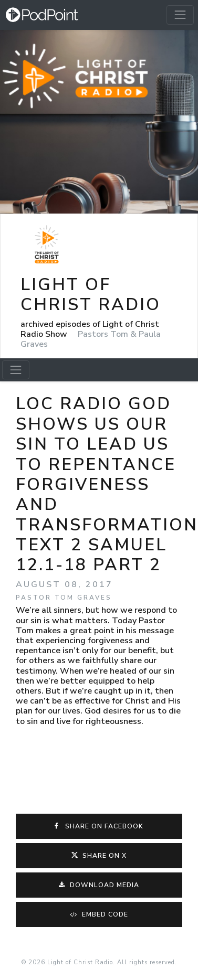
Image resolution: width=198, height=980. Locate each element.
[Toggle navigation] (180, 15)
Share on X (99, 856)
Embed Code (99, 914)
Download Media (99, 885)
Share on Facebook (99, 826)
